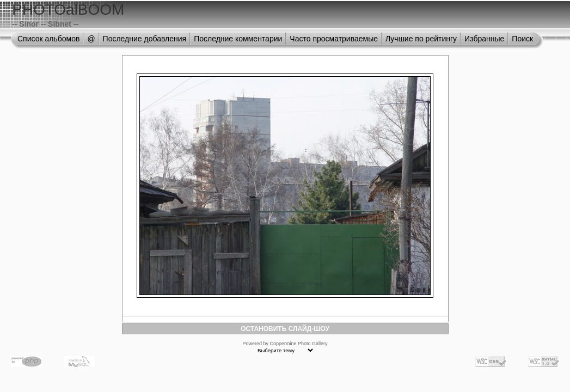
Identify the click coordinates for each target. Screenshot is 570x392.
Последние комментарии (238, 39)
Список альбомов (48, 39)
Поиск (522, 39)
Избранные (484, 39)
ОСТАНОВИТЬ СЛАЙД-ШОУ (285, 329)
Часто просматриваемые (334, 39)
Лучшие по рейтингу (421, 39)
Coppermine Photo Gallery (298, 344)
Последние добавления (145, 39)
